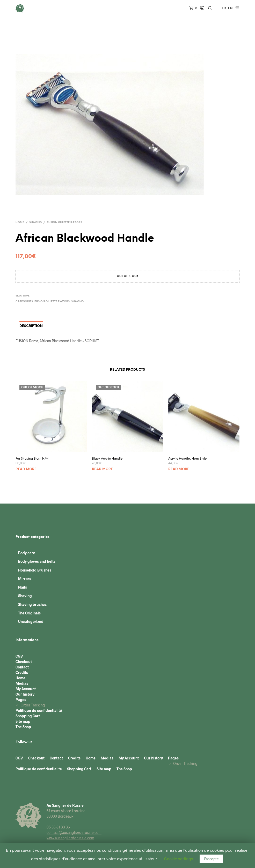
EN (230, 8)
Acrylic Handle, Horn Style (188, 459)
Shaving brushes (32, 604)
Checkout (24, 662)
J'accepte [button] (211, 859)
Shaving (35, 222)
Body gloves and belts (37, 561)
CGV (19, 656)
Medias (22, 683)
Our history (25, 694)
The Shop (23, 727)
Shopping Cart (28, 716)
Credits (22, 672)
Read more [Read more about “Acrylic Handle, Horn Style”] (179, 469)
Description (31, 326)
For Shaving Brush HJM (32, 459)
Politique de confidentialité (39, 710)
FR (224, 8)
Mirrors (25, 579)
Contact (22, 667)
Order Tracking (33, 705)
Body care (27, 553)
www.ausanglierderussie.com (70, 838)
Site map (23, 721)
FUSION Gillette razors (64, 222)
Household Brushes (35, 570)
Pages (21, 700)
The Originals (29, 613)
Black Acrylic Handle (107, 459)
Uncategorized (31, 622)
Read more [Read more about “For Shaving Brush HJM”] (26, 469)
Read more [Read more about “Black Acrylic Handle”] (102, 469)
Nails (23, 587)
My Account (26, 689)
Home (20, 222)
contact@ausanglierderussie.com (74, 832)
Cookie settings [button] (179, 859)
